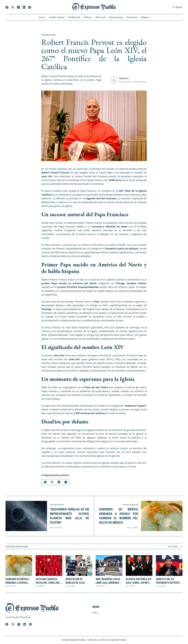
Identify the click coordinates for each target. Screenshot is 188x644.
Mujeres (145, 17)
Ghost (105, 640)
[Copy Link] (66, 482)
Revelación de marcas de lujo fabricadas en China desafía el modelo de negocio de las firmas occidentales (79, 581)
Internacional (116, 17)
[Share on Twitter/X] (52, 482)
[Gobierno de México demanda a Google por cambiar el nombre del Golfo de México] (19, 566)
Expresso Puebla (78, 640)
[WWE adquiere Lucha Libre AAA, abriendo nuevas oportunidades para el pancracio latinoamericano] (109, 566)
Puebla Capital (57, 17)
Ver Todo (175, 547)
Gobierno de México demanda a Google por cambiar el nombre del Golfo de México (119, 516)
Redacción (124, 78)
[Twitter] (13, 7)
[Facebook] (7, 7)
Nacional (100, 17)
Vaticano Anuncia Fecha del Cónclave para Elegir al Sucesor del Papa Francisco (48, 581)
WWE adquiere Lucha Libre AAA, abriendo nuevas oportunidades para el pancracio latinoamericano (108, 581)
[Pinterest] (30, 7)
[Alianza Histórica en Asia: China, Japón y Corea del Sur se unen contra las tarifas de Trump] (139, 566)
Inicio (42, 17)
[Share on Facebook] (45, 482)
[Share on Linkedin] (59, 482)
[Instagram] (18, 7)
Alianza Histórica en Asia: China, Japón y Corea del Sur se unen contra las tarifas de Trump (138, 581)
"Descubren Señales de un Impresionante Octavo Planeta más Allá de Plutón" (69, 516)
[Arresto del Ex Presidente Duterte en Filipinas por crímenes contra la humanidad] (169, 566)
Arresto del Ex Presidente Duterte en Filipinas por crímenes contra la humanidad (168, 581)
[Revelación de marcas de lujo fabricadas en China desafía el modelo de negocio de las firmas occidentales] (79, 566)
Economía (132, 17)
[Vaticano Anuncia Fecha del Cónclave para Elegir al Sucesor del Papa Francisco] (49, 566)
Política (88, 17)
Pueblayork (74, 17)
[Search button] (177, 7)
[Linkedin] (24, 7)
